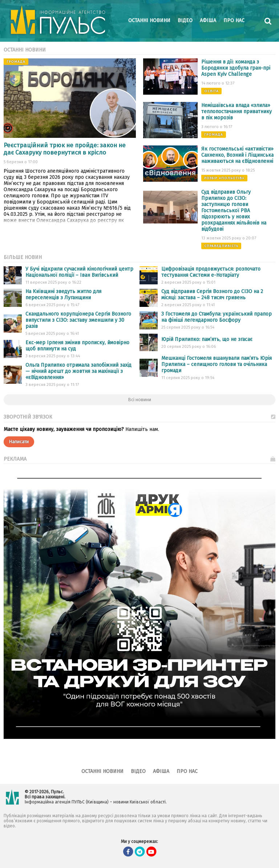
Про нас (234, 20)
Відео (185, 20)
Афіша (208, 20)
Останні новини (149, 20)
